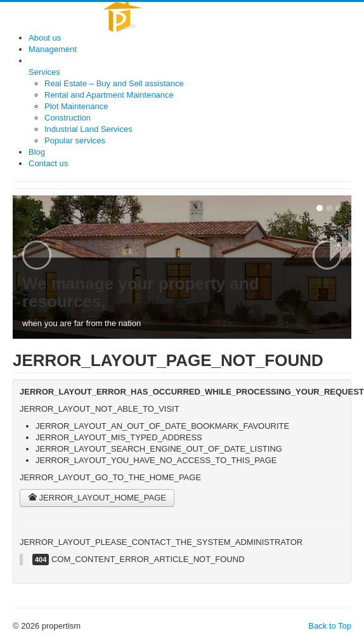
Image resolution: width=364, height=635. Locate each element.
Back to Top (330, 626)
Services (44, 72)
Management (53, 49)
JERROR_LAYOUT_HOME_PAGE (97, 498)
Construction (68, 118)
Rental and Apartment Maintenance (109, 95)
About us (45, 38)
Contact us (48, 163)
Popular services (75, 141)
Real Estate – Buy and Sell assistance (114, 83)
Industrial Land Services (88, 129)
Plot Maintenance (76, 106)
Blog (37, 152)
